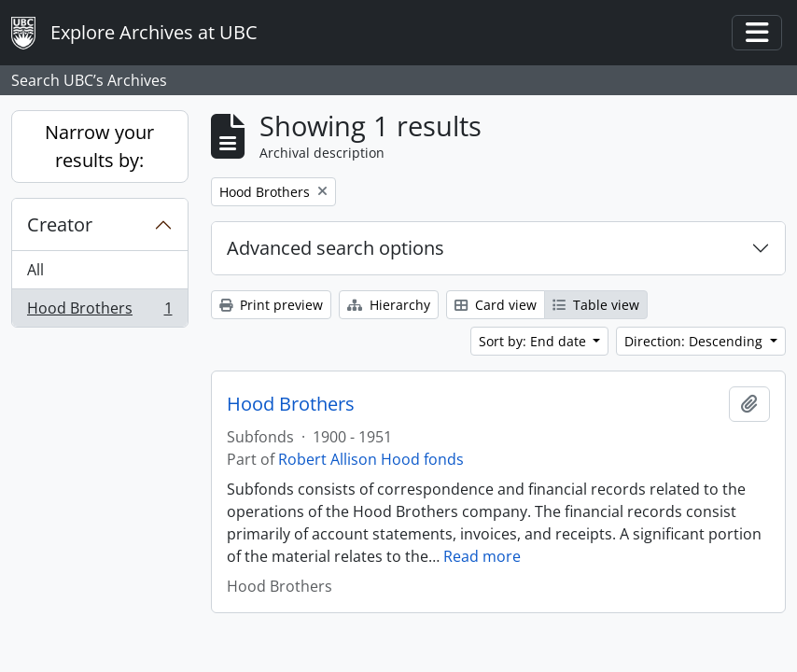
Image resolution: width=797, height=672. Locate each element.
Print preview (271, 305)
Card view (496, 305)
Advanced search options (336, 248)
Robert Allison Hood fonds (371, 459)
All (35, 270)
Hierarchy (389, 305)
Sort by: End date (534, 341)
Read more (482, 556)
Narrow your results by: (99, 146)
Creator (60, 224)
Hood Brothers (99, 312)
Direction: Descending (695, 341)
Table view (596, 305)
